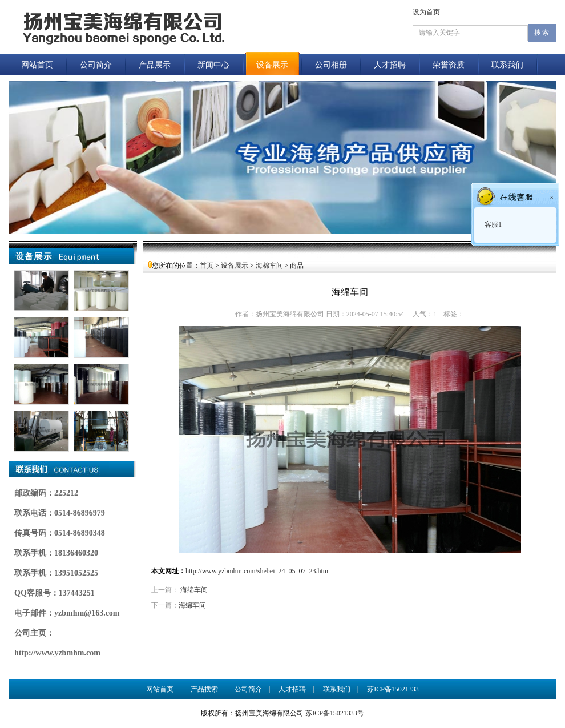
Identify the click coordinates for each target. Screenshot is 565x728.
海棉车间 (269, 266)
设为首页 (426, 12)
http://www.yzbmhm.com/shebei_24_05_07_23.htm (257, 571)
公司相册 (331, 65)
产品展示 (155, 65)
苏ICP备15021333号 (335, 713)
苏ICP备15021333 (396, 689)
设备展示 (272, 65)
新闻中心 (213, 65)
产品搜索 (204, 689)
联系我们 (507, 65)
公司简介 (96, 65)
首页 (207, 266)
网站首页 (37, 65)
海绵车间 (194, 590)
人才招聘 (390, 65)
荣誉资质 (449, 65)
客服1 (492, 224)
